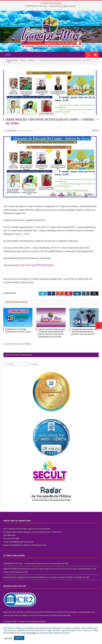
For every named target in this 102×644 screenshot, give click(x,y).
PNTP (14, 621)
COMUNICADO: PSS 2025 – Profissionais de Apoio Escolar (50, 6)
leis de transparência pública (46, 615)
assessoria (65, 612)
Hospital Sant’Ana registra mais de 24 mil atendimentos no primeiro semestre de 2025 (85, 332)
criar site (20, 612)
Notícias (95, 131)
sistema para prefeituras (36, 612)
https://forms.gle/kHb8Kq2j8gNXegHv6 (37, 265)
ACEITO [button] (19, 638)
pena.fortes (12, 131)
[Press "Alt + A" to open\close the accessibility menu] (99, 325)
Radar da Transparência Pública (33, 621)
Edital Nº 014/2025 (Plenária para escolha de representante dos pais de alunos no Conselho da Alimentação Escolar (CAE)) (52, 333)
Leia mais (31, 633)
